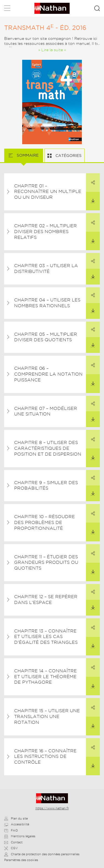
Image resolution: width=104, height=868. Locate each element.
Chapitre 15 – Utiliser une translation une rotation (47, 716)
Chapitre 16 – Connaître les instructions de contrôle (45, 757)
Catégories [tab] (68, 156)
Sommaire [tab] (27, 155)
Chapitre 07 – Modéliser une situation (46, 411)
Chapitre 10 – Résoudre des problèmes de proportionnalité (45, 522)
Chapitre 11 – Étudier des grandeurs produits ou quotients (46, 563)
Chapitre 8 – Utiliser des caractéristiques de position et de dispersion (48, 448)
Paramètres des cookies (21, 860)
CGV (11, 848)
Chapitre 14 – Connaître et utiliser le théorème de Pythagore (45, 677)
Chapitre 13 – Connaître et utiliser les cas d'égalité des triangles (46, 637)
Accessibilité (17, 824)
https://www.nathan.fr (52, 808)
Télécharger (90, 198)
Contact (13, 842)
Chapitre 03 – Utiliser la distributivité (46, 268)
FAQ (11, 830)
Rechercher (97, 8)
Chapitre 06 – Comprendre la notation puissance (48, 374)
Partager (90, 179)
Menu (7, 9)
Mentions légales (20, 836)
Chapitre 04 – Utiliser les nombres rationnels (47, 303)
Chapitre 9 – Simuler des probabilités (46, 485)
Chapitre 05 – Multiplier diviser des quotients (46, 337)
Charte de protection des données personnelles (42, 854)
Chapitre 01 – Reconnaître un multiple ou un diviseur (48, 192)
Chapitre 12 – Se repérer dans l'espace (46, 600)
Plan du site (16, 818)
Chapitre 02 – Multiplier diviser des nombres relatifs (45, 232)
